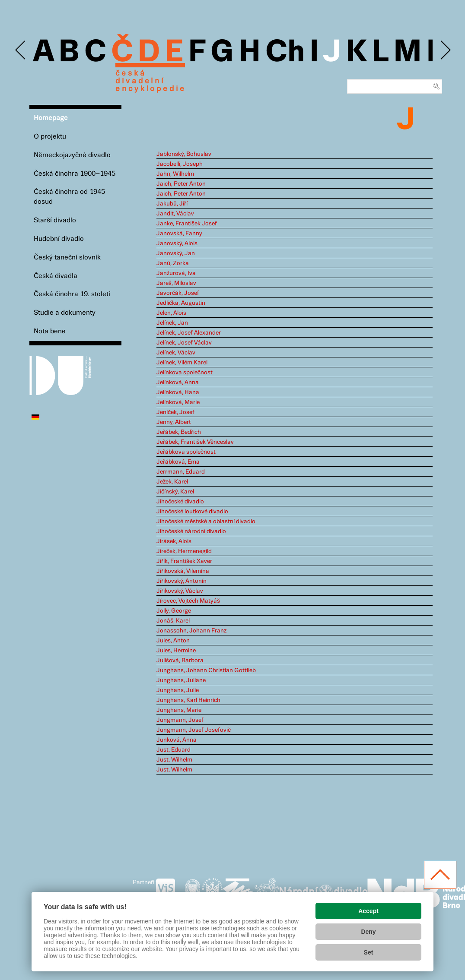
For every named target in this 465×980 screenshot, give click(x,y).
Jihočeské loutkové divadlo (192, 512)
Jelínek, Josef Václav (184, 343)
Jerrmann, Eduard (181, 472)
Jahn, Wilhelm (175, 174)
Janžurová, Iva (176, 273)
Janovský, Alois (177, 243)
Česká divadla (56, 276)
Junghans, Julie (178, 690)
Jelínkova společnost (185, 373)
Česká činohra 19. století (72, 294)
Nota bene (50, 331)
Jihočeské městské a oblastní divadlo (206, 522)
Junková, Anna (177, 740)
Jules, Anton (173, 641)
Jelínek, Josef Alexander (189, 333)
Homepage (51, 118)
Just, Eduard (174, 750)
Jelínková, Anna (178, 383)
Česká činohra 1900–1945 (75, 174)
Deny (368, 932)
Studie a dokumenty (65, 313)
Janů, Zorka (173, 263)
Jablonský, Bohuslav (184, 154)
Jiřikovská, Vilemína (183, 571)
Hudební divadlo (59, 239)
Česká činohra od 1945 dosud (69, 197)
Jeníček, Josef (175, 412)
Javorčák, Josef (178, 293)
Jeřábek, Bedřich (179, 432)
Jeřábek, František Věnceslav (195, 442)
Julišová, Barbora (180, 661)
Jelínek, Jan (172, 323)
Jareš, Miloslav (176, 283)
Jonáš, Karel (173, 621)
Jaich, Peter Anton (181, 184)
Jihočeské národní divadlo (191, 531)
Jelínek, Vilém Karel (182, 363)
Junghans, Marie (179, 710)
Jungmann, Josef (180, 720)
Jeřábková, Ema (178, 462)
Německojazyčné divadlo (72, 155)
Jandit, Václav (175, 214)
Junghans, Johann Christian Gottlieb (206, 670)
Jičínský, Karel (175, 492)
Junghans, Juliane (181, 680)
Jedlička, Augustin (181, 303)
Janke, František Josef (187, 224)
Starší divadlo (55, 220)
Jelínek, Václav (176, 353)
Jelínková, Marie (178, 402)
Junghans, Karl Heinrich (188, 700)
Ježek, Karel (172, 482)
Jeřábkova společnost (186, 452)
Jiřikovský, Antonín (182, 581)
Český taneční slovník (67, 258)
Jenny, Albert (174, 422)
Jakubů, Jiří (172, 204)
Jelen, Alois (171, 313)
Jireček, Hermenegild (184, 551)
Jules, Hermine (176, 651)
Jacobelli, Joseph (180, 164)
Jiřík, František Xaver (184, 561)
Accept (368, 911)
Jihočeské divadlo (180, 502)
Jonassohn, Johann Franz (191, 631)
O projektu (50, 137)
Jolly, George (174, 611)
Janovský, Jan (176, 253)
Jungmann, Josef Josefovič (194, 730)
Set (369, 952)
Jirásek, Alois (174, 541)
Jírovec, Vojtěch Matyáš (188, 601)
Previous (21, 50)
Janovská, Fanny (179, 234)
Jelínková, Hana (178, 392)
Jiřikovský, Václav (180, 591)
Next (445, 50)
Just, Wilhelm (174, 760)
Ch (285, 53)
